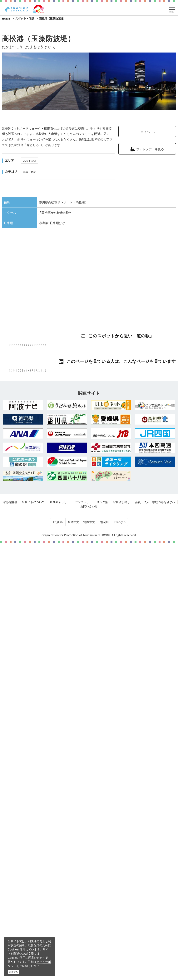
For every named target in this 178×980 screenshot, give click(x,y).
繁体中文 (73, 959)
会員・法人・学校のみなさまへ (155, 939)
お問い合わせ (89, 943)
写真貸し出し (121, 939)
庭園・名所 (30, 172)
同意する (13, 972)
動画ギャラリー (60, 939)
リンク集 (102, 939)
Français (120, 959)
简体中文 (89, 959)
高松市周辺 (30, 161)
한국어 (104, 959)
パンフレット (83, 939)
